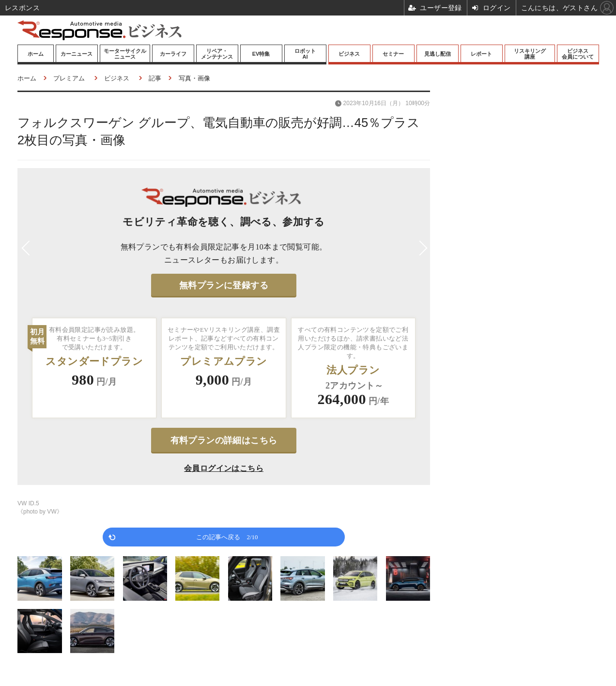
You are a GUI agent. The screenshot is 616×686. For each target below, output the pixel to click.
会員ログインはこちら (224, 468)
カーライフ (173, 54)
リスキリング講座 (530, 54)
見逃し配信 (438, 54)
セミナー (393, 54)
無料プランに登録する (224, 285)
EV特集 (261, 54)
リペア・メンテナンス (217, 54)
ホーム (36, 54)
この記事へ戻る (227, 537)
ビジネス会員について (578, 54)
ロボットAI (305, 54)
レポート (481, 54)
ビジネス (349, 54)
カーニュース (77, 54)
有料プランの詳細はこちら (224, 440)
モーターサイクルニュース (125, 54)
